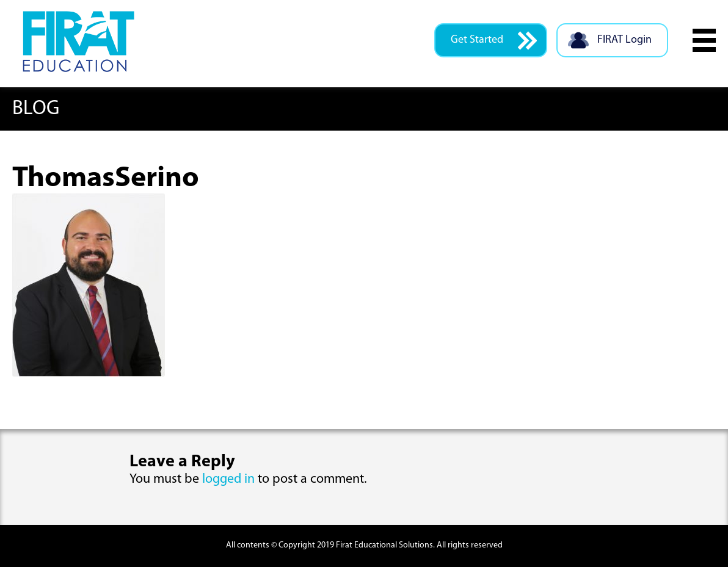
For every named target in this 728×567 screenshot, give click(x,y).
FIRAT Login (609, 41)
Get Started (494, 41)
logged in (228, 479)
